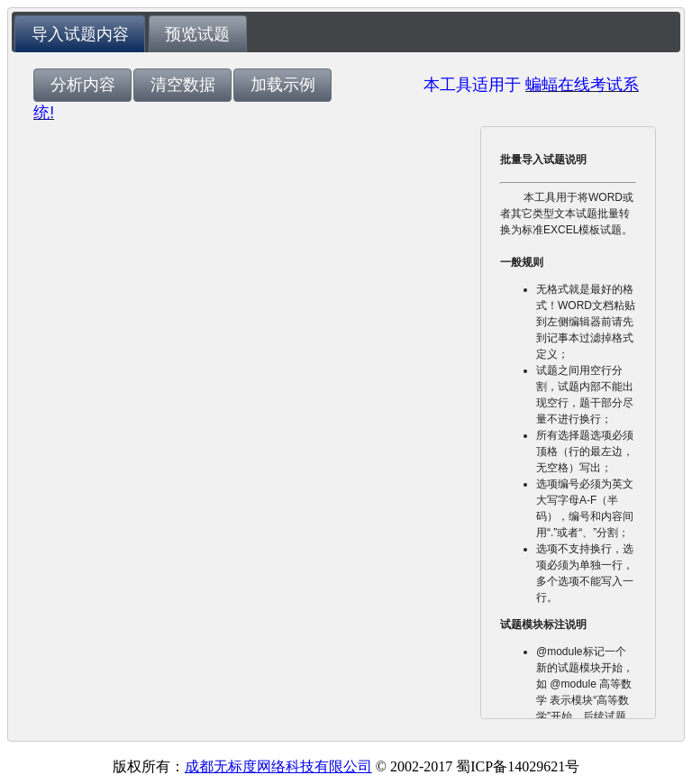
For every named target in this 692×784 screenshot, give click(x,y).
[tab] (80, 34)
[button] (82, 85)
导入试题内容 (80, 34)
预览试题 (197, 34)
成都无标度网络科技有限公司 (278, 766)
